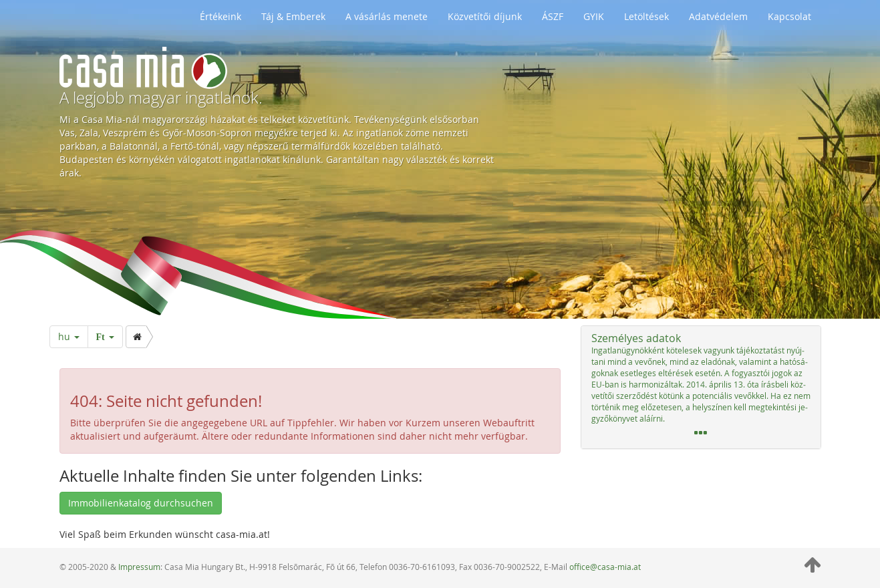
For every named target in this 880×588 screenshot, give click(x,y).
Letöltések (646, 16)
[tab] (701, 387)
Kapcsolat (789, 16)
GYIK (594, 16)
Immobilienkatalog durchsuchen (141, 503)
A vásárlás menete (387, 16)
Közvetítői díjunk (485, 16)
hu (69, 336)
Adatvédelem (718, 16)
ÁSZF (553, 16)
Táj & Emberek (293, 16)
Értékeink (221, 16)
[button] (701, 387)
